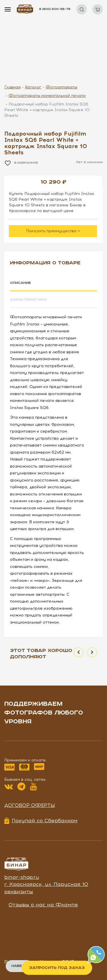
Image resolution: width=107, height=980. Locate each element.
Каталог (33, 87)
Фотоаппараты (61, 87)
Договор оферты (30, 805)
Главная (12, 87)
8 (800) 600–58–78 (55, 9)
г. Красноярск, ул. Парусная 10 (46, 884)
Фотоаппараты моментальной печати (47, 96)
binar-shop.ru (22, 877)
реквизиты (19, 892)
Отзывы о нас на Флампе (43, 905)
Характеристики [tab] (28, 300)
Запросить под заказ (57, 968)
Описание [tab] (21, 283)
